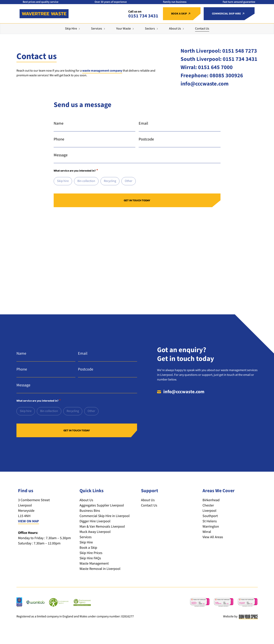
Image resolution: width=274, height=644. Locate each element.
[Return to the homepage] (44, 14)
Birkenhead (211, 500)
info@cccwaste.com (184, 392)
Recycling (110, 181)
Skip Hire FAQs (90, 558)
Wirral (207, 532)
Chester (208, 505)
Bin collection (86, 181)
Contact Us (202, 29)
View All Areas (213, 537)
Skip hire (63, 181)
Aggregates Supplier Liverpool (102, 505)
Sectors (150, 29)
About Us (175, 29)
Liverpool (209, 511)
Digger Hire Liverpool (95, 521)
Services (97, 29)
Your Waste (123, 29)
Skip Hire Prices (91, 553)
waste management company (102, 71)
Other (129, 181)
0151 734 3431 (143, 16)
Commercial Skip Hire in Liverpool (105, 516)
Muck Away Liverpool (95, 532)
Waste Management (94, 563)
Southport (210, 516)
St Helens (210, 521)
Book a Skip (88, 548)
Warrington (211, 527)
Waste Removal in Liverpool (100, 569)
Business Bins (90, 511)
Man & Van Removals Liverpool (102, 527)
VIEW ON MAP (28, 521)
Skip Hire (71, 29)
